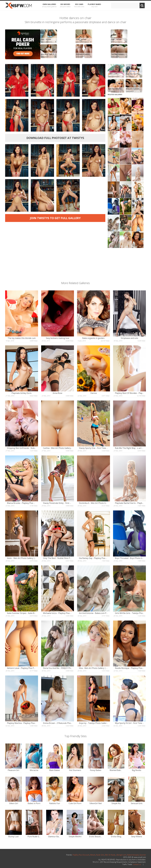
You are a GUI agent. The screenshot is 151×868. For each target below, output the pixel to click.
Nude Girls (100, 855)
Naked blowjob (133, 855)
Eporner (143, 855)
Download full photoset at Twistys (55, 138)
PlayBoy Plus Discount (81, 855)
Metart (93, 855)
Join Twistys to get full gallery (55, 218)
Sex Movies (65, 5)
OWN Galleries (49, 5)
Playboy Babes (94, 5)
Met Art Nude (110, 855)
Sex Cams (79, 5)
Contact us (137, 864)
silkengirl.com (121, 855)
